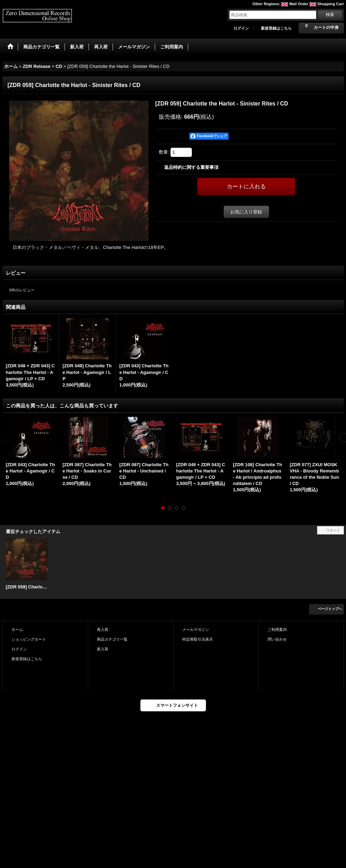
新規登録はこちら (276, 28)
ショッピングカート (29, 639)
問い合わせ (277, 639)
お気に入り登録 (246, 212)
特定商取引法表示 (198, 639)
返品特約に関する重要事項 (191, 167)
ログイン (241, 28)
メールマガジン (196, 630)
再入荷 (103, 630)
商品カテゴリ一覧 (112, 639)
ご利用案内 (277, 630)
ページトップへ (330, 609)
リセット (333, 530)
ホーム (17, 630)
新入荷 (103, 649)
